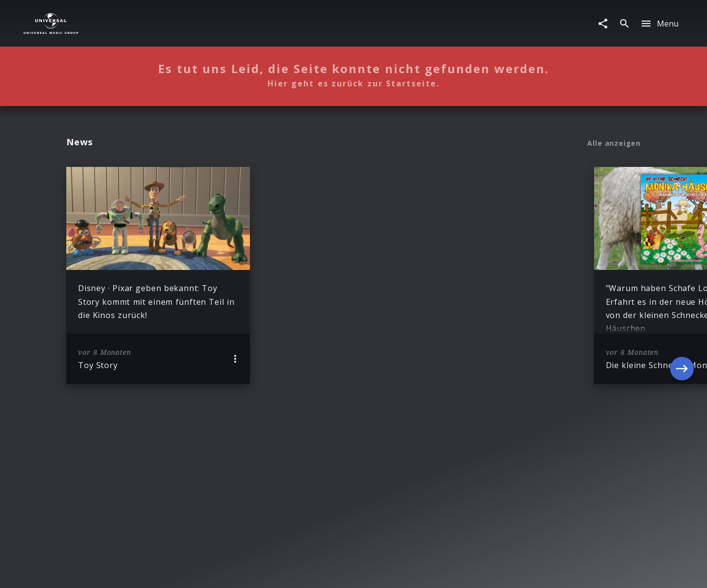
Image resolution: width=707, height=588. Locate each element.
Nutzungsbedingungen (348, 571)
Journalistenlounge (431, 571)
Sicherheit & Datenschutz (252, 571)
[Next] (682, 275)
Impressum (176, 571)
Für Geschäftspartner (513, 571)
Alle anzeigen (614, 143)
